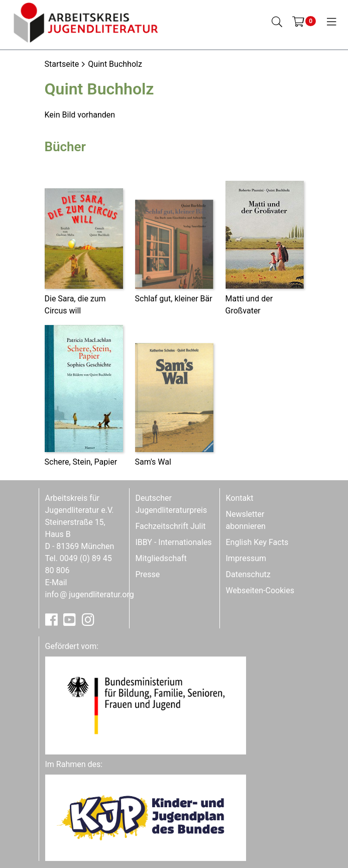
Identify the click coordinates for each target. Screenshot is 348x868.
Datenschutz (248, 574)
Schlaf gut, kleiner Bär (174, 299)
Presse (148, 574)
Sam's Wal (153, 462)
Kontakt (240, 498)
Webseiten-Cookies (260, 590)
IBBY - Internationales (174, 542)
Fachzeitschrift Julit (171, 526)
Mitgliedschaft (161, 558)
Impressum (246, 558)
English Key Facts (257, 542)
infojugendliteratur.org (90, 594)
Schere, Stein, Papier (81, 462)
